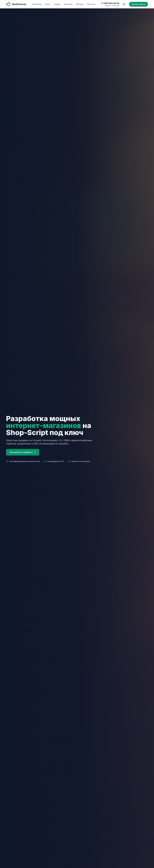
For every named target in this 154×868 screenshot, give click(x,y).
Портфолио (37, 4)
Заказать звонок (138, 4)
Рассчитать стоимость (23, 452)
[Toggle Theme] (124, 4)
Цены (48, 4)
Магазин (80, 4)
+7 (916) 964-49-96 (110, 3)
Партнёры (68, 4)
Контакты (91, 4)
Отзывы (57, 4)
